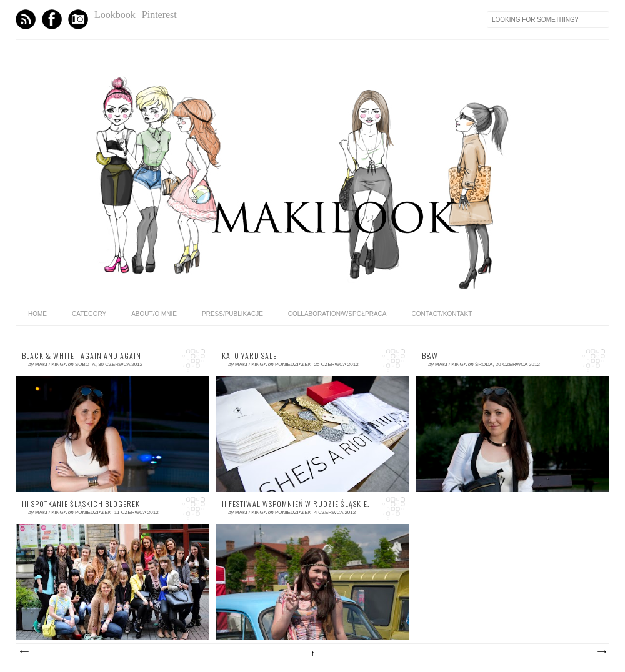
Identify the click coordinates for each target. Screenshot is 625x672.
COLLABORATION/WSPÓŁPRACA (337, 314)
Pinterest (159, 15)
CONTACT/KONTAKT (442, 314)
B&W (430, 356)
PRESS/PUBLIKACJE (232, 314)
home (37, 314)
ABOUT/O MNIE (154, 314)
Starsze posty (601, 652)
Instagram (78, 19)
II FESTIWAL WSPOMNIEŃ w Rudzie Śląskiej (296, 504)
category (89, 314)
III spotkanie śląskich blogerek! (82, 504)
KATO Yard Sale (249, 356)
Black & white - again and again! (83, 356)
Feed (26, 19)
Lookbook (115, 15)
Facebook (52, 19)
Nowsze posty (24, 652)
